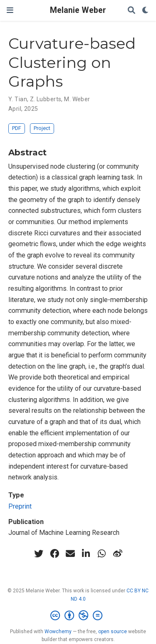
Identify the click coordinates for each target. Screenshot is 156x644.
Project (42, 128)
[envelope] (70, 554)
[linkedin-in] (86, 554)
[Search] (131, 11)
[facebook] (54, 554)
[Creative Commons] (78, 616)
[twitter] (39, 554)
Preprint (20, 506)
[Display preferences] (146, 11)
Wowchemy (58, 632)
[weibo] (118, 554)
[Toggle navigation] (10, 10)
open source (113, 632)
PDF (17, 128)
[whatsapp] (102, 554)
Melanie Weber (78, 10)
